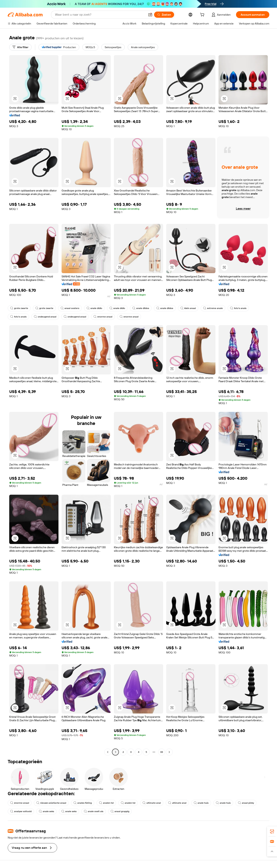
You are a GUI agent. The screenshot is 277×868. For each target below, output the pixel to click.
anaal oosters (70, 308)
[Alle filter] (20, 47)
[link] (272, 831)
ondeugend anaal (45, 317)
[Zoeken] (164, 15)
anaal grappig (120, 811)
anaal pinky (246, 803)
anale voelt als (94, 811)
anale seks (46, 811)
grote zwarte (19, 308)
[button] (150, 15)
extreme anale (213, 308)
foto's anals (238, 308)
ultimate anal (152, 803)
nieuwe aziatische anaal (51, 803)
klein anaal (188, 308)
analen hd (106, 803)
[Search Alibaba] (100, 15)
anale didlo (94, 308)
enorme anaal (103, 317)
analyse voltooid (21, 811)
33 (162, 752)
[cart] (203, 15)
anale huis (201, 803)
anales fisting (83, 803)
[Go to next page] (169, 752)
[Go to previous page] (108, 752)
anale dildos (141, 308)
